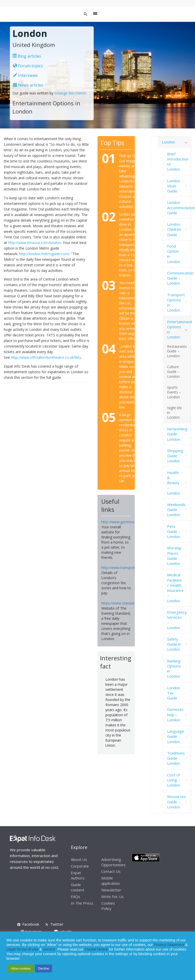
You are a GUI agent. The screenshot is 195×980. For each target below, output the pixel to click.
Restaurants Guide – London (177, 351)
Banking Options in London (174, 669)
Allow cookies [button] (21, 968)
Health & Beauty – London (174, 483)
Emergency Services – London (177, 620)
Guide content (78, 887)
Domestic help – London (175, 715)
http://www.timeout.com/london (35, 243)
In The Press (82, 903)
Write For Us (112, 896)
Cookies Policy (108, 906)
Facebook (31, 924)
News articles (28, 85)
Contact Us (111, 871)
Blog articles (27, 56)
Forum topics (28, 66)
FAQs (76, 896)
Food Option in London (174, 254)
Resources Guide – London (176, 802)
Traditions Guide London (176, 758)
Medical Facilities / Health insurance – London (175, 588)
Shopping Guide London (175, 456)
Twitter (57, 924)
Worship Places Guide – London (174, 556)
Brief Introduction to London (178, 162)
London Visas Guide (174, 186)
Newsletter (111, 890)
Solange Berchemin (70, 93)
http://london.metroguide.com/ (44, 254)
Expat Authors (78, 875)
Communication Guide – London (179, 278)
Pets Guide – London (174, 532)
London (168, 142)
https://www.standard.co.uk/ (124, 603)
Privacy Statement (169, 945)
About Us (79, 859)
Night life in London (174, 413)
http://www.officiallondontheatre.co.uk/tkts (46, 357)
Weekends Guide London (176, 510)
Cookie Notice (96, 949)
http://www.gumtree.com (122, 522)
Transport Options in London (176, 303)
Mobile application (111, 881)
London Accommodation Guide (179, 208)
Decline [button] (44, 968)
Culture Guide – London (173, 372)
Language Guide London (176, 736)
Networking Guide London (177, 434)
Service (49, 949)
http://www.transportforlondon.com (131, 568)
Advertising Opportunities (113, 862)
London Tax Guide (174, 693)
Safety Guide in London (174, 644)
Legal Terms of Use (22, 949)
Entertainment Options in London (179, 329)
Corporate (80, 866)
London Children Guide (174, 229)
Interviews (25, 75)
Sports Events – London (174, 392)
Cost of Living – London (174, 780)
